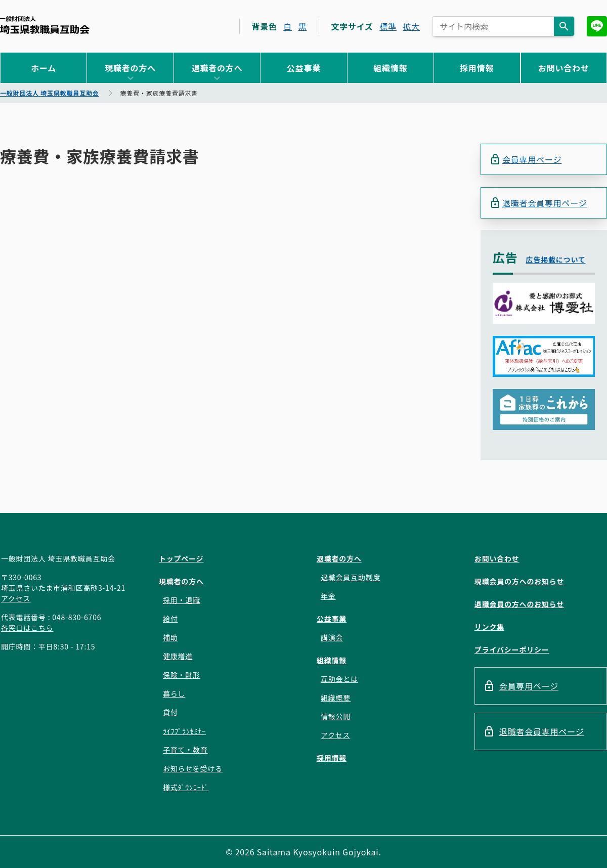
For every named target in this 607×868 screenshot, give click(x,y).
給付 (170, 619)
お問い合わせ (564, 68)
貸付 (170, 712)
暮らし (174, 693)
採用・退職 (182, 600)
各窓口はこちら (27, 628)
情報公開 (336, 716)
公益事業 (304, 68)
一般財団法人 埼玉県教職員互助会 (45, 25)
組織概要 (336, 698)
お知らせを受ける (193, 768)
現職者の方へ (130, 68)
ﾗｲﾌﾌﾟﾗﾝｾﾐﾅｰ (184, 731)
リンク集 (489, 627)
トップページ (181, 558)
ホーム (44, 68)
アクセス (16, 598)
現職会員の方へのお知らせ (519, 581)
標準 (388, 26)
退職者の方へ (217, 68)
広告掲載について (556, 260)
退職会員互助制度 (351, 577)
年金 (328, 596)
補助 (170, 637)
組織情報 (390, 68)
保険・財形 (182, 675)
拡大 (411, 26)
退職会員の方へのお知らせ (519, 604)
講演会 (332, 637)
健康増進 (178, 656)
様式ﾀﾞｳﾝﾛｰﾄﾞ (186, 787)
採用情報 (477, 68)
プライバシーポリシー (512, 649)
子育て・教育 (185, 750)
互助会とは (339, 679)
